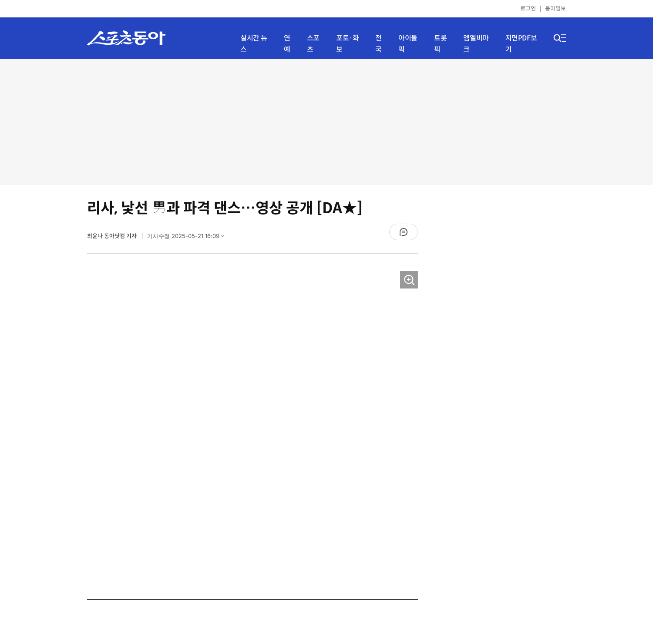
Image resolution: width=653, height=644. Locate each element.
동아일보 (555, 8)
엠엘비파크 (476, 44)
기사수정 (188, 238)
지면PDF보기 (521, 44)
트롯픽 (440, 44)
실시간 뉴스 (254, 44)
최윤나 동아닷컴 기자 (113, 236)
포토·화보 (347, 44)
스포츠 (313, 44)
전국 (379, 44)
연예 (287, 44)
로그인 (528, 8)
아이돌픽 (408, 44)
